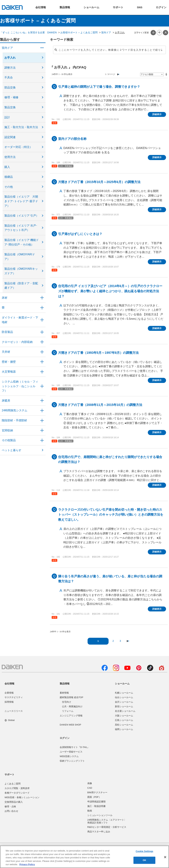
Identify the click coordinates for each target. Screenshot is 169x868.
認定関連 (10, 137)
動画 (90, 811)
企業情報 (9, 693)
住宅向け (67, 702)
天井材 (6, 352)
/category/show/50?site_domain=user (42, 332)
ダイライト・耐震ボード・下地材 (20, 320)
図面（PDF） (94, 797)
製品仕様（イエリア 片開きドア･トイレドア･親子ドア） (21, 201)
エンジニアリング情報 (71, 716)
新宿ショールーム (124, 706)
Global (10, 720)
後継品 (9, 177)
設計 (7, 117)
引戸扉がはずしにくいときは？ (80, 234)
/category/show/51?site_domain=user (42, 410)
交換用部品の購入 (14, 802)
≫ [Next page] (128, 641)
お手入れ (10, 58)
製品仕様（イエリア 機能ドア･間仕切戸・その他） (22, 242)
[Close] (165, 857)
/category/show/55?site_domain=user (42, 386)
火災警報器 (9, 372)
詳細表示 (157, 114)
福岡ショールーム (124, 729)
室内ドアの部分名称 (72, 139)
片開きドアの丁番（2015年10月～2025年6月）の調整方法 (99, 182)
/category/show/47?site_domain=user (42, 362)
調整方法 (10, 68)
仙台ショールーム (124, 697)
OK (144, 860)
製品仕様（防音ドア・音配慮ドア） (21, 286)
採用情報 (9, 702)
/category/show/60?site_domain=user (42, 401)
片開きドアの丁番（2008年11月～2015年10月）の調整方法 (100, 405)
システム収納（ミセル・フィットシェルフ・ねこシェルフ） (20, 386)
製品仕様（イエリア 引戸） (22, 216)
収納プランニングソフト (72, 761)
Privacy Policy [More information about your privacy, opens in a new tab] (27, 864)
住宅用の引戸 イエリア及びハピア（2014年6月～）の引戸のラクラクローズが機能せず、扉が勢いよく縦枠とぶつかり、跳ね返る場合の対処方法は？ (110, 291)
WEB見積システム (69, 756)
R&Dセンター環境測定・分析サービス (107, 827)
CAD (90, 788)
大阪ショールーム (124, 716)
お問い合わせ (11, 811)
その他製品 (9, 440)
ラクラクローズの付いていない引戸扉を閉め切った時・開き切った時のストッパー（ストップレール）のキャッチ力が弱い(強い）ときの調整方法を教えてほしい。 (111, 515)
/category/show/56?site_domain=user (42, 430)
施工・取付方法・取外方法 (21, 127)
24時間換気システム (15, 410)
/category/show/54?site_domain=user (42, 342)
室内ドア (106, 32)
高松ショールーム (124, 725)
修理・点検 (10, 806)
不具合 (9, 77)
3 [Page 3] (120, 641)
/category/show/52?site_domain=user (42, 372)
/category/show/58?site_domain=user (42, 440)
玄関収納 (7, 430)
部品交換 (10, 87)
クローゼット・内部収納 (17, 342)
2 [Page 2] (113, 641)
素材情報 (64, 693)
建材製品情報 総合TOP (71, 697)
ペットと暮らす (12, 450)
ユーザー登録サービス (71, 752)
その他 (9, 187)
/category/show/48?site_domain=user (42, 320)
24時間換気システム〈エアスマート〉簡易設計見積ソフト (107, 821)
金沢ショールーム (124, 702)
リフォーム (68, 711)
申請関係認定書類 (96, 802)
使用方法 (10, 157)
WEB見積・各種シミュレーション (22, 797)
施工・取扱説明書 (96, 806)
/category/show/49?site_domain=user (42, 352)
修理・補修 (11, 97)
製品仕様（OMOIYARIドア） (20, 257)
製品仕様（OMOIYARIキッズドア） (21, 271)
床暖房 (6, 401)
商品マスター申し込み (99, 832)
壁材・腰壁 (9, 362)
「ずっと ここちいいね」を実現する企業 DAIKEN (28, 32)
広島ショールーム (124, 720)
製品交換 (10, 107)
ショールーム (122, 684)
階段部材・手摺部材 (14, 420)
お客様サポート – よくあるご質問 (79, 32)
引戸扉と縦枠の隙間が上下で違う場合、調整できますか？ (99, 87)
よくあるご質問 (13, 784)
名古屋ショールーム (125, 711)
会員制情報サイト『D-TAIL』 (75, 747)
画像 (90, 783)
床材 (5, 298)
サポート (9, 774)
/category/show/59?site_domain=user (42, 298)
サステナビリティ (14, 697)
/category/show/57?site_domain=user (42, 420)
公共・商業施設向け (72, 706)
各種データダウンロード (17, 793)
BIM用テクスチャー (97, 792)
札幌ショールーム (124, 693)
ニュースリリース (14, 711)
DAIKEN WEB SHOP (70, 725)
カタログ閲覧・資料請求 (17, 788)
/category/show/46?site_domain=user (42, 308)
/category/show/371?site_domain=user (42, 48)
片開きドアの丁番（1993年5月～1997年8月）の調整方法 (98, 353)
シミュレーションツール (100, 815)
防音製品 (7, 332)
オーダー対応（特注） (18, 147)
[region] (84, 857)
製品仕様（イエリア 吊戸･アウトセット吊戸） (21, 228)
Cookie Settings (144, 851)
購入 (7, 167)
